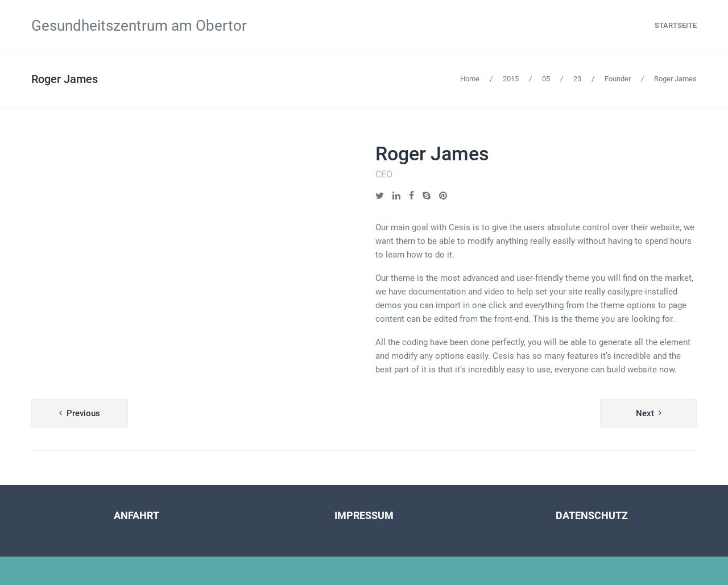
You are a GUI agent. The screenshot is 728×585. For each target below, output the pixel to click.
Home (470, 79)
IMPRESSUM (364, 515)
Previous (83, 413)
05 (546, 79)
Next (645, 413)
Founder (618, 79)
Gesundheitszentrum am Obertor (139, 26)
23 (577, 79)
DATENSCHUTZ (592, 515)
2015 (511, 79)
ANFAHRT (136, 515)
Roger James (65, 79)
